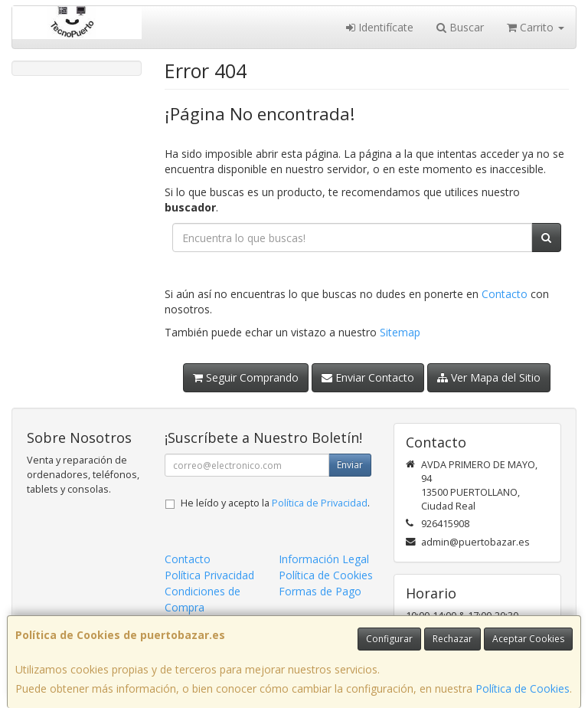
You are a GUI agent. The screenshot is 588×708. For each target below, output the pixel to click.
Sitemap (400, 332)
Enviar (350, 465)
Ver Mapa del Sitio (489, 377)
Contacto (505, 294)
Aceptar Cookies (528, 639)
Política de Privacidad (320, 503)
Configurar (389, 639)
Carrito (536, 27)
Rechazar (452, 639)
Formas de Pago (320, 591)
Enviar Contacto (368, 377)
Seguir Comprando (246, 377)
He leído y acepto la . (275, 503)
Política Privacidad (209, 575)
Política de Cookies (523, 688)
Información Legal (324, 559)
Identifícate (380, 27)
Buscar (460, 27)
